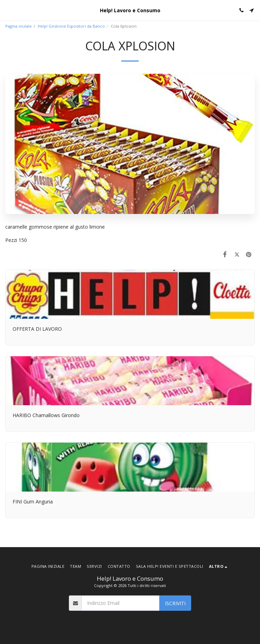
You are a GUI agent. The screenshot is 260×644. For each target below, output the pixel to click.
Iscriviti (175, 603)
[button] (8, 10)
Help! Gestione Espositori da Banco (71, 26)
